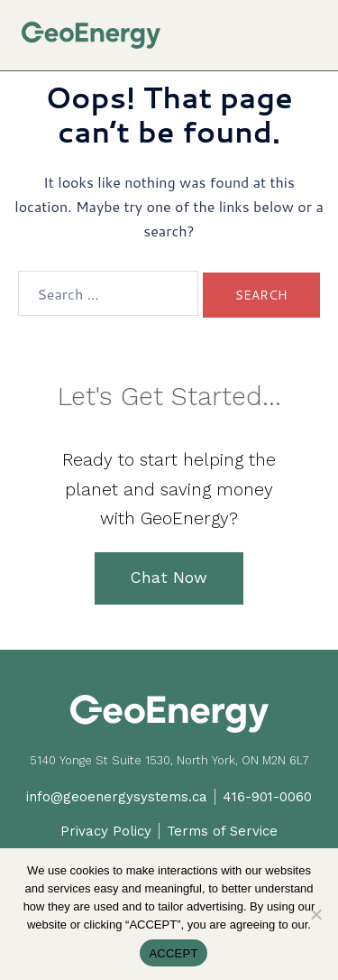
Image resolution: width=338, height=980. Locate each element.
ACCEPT (173, 953)
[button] (310, 28)
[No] (315, 914)
